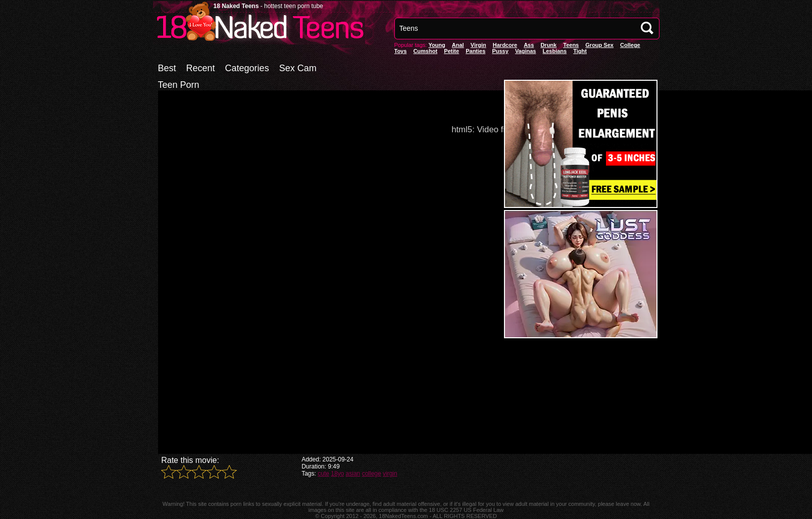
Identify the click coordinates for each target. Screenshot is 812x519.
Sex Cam (298, 68)
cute (323, 474)
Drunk (548, 45)
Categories (247, 68)
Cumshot (425, 51)
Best (167, 68)
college (372, 474)
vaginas (526, 51)
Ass (529, 45)
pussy (500, 51)
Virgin (478, 45)
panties (475, 51)
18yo (337, 474)
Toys (401, 51)
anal (458, 45)
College (630, 45)
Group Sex (599, 45)
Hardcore (505, 45)
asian (353, 474)
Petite (451, 51)
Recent (201, 68)
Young (437, 45)
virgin (390, 474)
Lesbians (555, 51)
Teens (571, 45)
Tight (580, 51)
